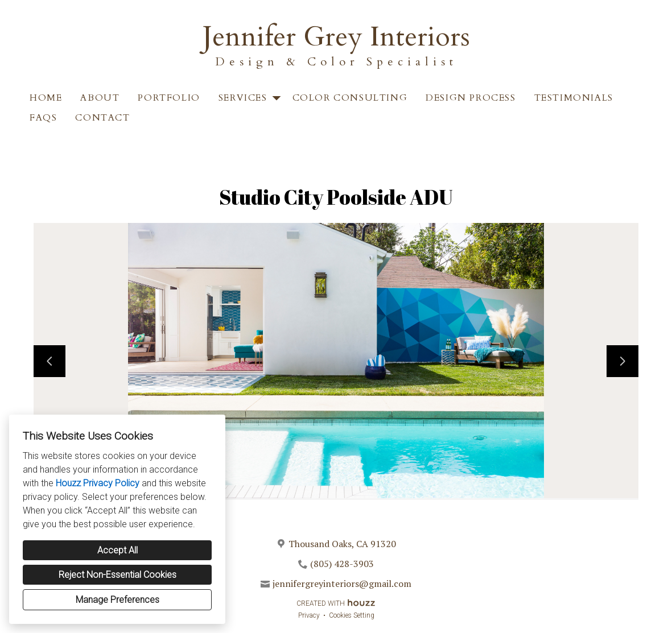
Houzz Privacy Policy (98, 483)
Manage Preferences (118, 600)
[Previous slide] (50, 361)
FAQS (43, 118)
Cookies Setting (352, 615)
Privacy (309, 615)
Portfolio (169, 98)
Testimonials (574, 98)
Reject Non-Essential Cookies (118, 575)
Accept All (118, 550)
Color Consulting (350, 98)
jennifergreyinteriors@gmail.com (342, 584)
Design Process (471, 98)
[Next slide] (622, 361)
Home (46, 98)
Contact (102, 118)
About (100, 98)
